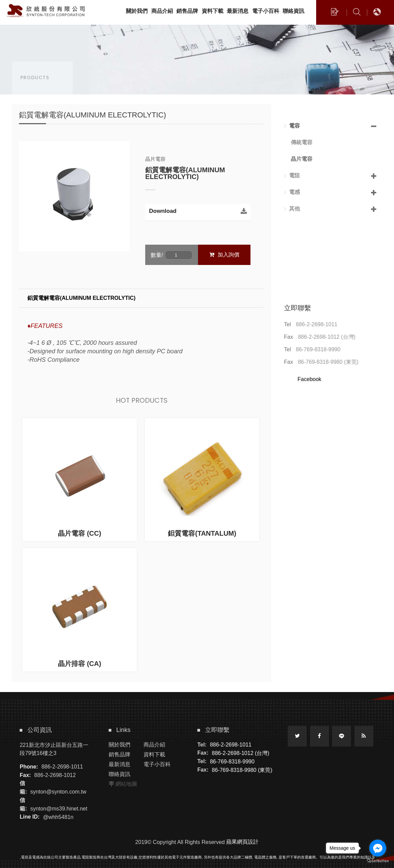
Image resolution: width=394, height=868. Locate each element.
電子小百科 (157, 764)
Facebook (309, 379)
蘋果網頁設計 (242, 842)
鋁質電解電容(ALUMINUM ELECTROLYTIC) (81, 298)
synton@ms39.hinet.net (59, 809)
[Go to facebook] (378, 848)
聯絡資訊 (119, 774)
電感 (292, 192)
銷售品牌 (119, 754)
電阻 (292, 176)
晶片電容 (302, 159)
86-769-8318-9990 (318, 349)
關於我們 (119, 745)
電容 (292, 126)
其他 (292, 209)
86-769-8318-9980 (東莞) (328, 362)
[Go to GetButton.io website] (378, 861)
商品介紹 (154, 745)
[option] (74, 196)
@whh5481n (58, 817)
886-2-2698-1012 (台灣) (327, 337)
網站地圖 (126, 784)
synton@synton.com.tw (59, 792)
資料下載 (154, 754)
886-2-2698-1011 (317, 324)
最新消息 (119, 764)
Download (163, 211)
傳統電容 (302, 142)
